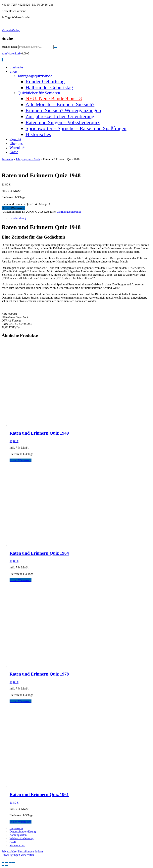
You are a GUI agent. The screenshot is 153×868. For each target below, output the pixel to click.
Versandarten (17, 845)
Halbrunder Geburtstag (49, 87)
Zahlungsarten (18, 835)
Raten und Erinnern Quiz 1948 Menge (25, 204)
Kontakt (15, 139)
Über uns (16, 144)
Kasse (14, 152)
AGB (13, 842)
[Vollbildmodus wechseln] (7, 862)
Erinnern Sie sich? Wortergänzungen (63, 110)
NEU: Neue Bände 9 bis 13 (54, 98)
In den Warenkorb (13, 208)
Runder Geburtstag (45, 81)
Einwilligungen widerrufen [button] (18, 855)
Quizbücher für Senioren (39, 93)
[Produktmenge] (66, 204)
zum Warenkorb (11, 53)
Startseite (16, 67)
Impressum (16, 828)
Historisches (38, 134)
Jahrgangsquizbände (35, 76)
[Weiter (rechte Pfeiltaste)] (7, 866)
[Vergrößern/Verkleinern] (3, 862)
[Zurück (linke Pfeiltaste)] (3, 866)
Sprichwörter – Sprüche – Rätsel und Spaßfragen (76, 128)
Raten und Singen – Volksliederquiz (63, 122)
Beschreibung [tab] (18, 218)
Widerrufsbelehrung (22, 838)
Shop (13, 71)
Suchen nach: (10, 47)
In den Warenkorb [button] (21, 460)
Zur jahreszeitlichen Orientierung (60, 116)
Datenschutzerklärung (23, 832)
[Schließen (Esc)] (14, 862)
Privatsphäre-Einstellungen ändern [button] (22, 851)
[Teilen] (10, 862)
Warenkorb (18, 148)
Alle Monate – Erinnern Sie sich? (60, 104)
